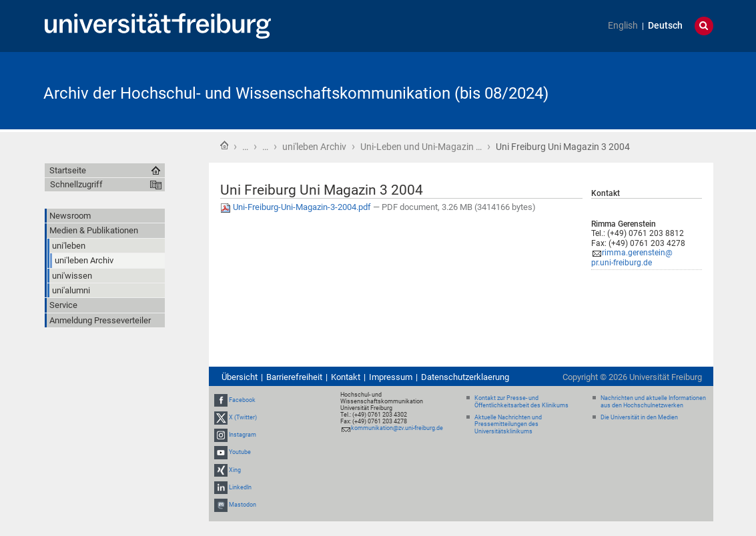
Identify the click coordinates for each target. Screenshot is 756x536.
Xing (235, 470)
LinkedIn (240, 487)
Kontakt (346, 377)
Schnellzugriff (76, 184)
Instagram (243, 435)
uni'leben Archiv (314, 147)
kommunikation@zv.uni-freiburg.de (397, 428)
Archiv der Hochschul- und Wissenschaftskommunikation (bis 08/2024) (296, 93)
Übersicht (240, 377)
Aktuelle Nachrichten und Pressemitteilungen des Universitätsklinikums (508, 425)
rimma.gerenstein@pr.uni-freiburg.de (632, 258)
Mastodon (243, 505)
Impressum (391, 377)
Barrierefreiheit (294, 377)
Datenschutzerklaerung (465, 377)
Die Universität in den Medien (639, 417)
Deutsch (665, 26)
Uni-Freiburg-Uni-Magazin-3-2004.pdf (297, 207)
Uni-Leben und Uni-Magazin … (421, 147)
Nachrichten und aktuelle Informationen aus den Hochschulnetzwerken (653, 402)
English (623, 26)
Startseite (224, 145)
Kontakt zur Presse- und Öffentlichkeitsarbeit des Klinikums (521, 402)
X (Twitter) (243, 417)
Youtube (240, 453)
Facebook (242, 400)
